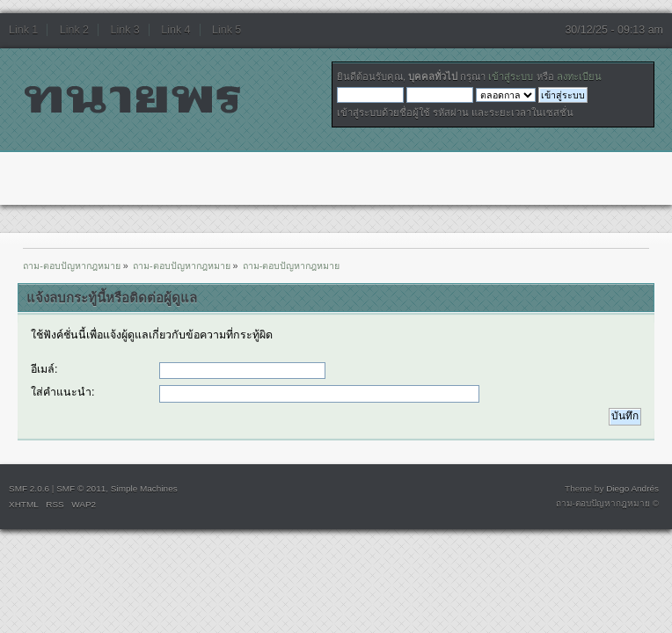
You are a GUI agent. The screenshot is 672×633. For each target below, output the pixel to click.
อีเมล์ (43, 369)
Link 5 (226, 30)
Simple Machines (144, 488)
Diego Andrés (632, 488)
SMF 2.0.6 (29, 488)
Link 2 (74, 30)
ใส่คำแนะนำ (61, 392)
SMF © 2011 (81, 488)
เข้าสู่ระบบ (511, 76)
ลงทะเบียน (579, 76)
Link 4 (175, 30)
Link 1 (23, 30)
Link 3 (125, 30)
